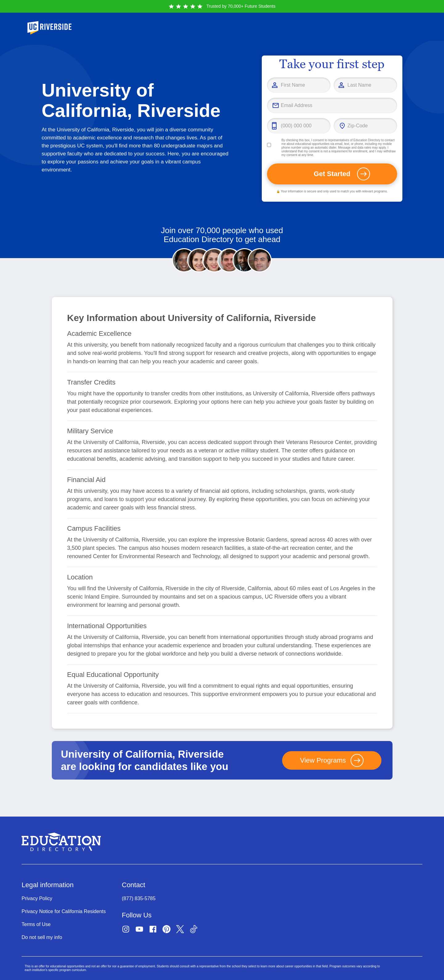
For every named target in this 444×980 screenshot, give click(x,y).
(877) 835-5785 (139, 898)
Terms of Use (36, 924)
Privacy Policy (37, 898)
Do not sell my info (42, 937)
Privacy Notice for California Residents (64, 911)
